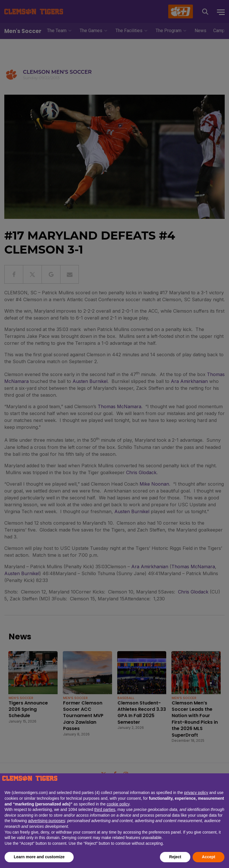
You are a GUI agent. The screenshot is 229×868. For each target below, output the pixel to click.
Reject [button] (175, 857)
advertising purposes (47, 821)
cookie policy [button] (118, 804)
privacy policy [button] (196, 793)
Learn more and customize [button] (39, 857)
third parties (105, 809)
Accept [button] (209, 857)
